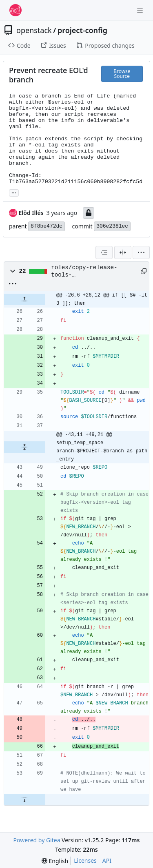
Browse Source (122, 74)
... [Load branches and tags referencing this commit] (14, 192)
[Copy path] (142, 271)
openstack (34, 30)
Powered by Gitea (37, 840)
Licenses (85, 860)
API (107, 860)
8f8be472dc (47, 226)
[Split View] (123, 252)
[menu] (141, 252)
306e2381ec (112, 226)
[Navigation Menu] (141, 10)
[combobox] (104, 252)
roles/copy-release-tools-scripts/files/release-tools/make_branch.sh (89, 272)
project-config (82, 30)
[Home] (16, 10)
